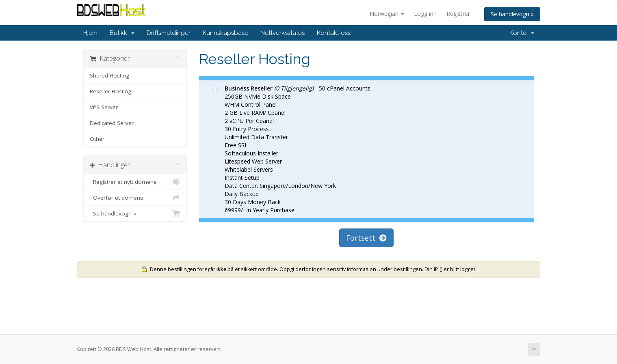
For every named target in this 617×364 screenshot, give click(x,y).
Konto (522, 33)
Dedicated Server (112, 123)
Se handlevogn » (512, 14)
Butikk (122, 33)
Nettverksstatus (283, 33)
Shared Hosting (109, 75)
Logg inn (425, 14)
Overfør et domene (135, 198)
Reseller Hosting (110, 91)
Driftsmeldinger (169, 33)
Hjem (90, 33)
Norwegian (387, 14)
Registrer (458, 14)
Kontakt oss (334, 33)
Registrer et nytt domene (135, 182)
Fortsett (366, 238)
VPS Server (104, 107)
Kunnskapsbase (225, 33)
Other (97, 139)
